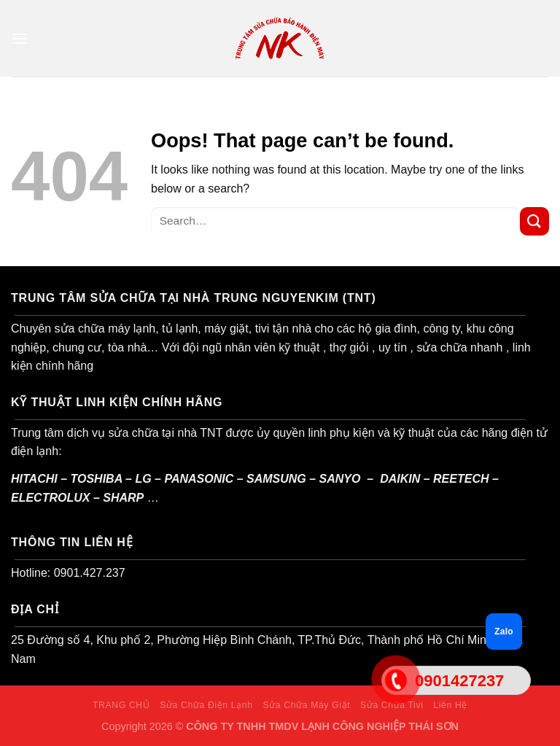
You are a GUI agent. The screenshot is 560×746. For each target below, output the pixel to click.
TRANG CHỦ (121, 705)
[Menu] (20, 38)
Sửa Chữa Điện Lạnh (206, 705)
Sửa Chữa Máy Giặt (306, 705)
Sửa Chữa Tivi (392, 705)
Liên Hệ (450, 705)
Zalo (504, 632)
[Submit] (534, 221)
